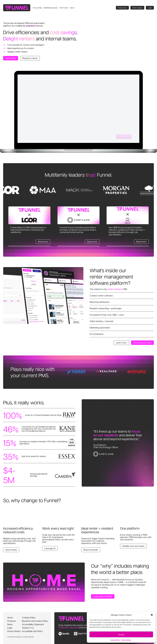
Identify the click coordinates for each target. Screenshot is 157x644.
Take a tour (11, 58)
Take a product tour (142, 343)
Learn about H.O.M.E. (103, 596)
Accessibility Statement (33, 624)
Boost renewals (91, 550)
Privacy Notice (126, 640)
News (10, 624)
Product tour (122, 8)
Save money (11, 550)
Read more (43, 242)
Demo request (137, 8)
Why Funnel (64, 8)
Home (10, 618)
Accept (121, 634)
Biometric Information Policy (35, 621)
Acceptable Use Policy (32, 631)
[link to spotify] (64, 634)
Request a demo (30, 58)
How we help (37, 8)
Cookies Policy (115, 640)
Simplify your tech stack (133, 546)
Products (12, 621)
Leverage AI (50, 548)
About (72, 8)
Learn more (121, 343)
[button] (152, 615)
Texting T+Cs (28, 628)
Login (150, 8)
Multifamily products (51, 8)
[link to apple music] (83, 634)
